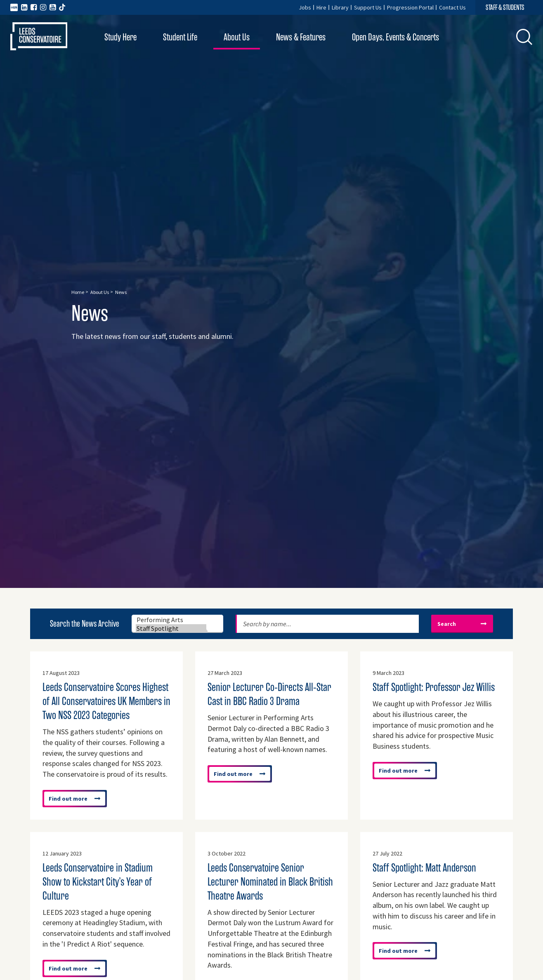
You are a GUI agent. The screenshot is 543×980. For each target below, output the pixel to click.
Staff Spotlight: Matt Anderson (424, 868)
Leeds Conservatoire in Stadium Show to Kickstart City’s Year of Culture (98, 882)
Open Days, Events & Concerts (395, 37)
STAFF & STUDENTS (505, 7)
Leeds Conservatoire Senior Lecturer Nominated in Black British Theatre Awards (270, 882)
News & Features (301, 37)
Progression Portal (410, 7)
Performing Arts (172, 620)
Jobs (305, 7)
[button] (524, 37)
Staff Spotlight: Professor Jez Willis (434, 687)
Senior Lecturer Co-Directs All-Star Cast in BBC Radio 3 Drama (269, 694)
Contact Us (452, 7)
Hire (321, 7)
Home (78, 292)
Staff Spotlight (172, 629)
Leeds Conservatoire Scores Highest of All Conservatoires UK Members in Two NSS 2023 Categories (106, 701)
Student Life (180, 37)
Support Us (368, 7)
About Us (237, 37)
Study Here (120, 37)
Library (340, 7)
